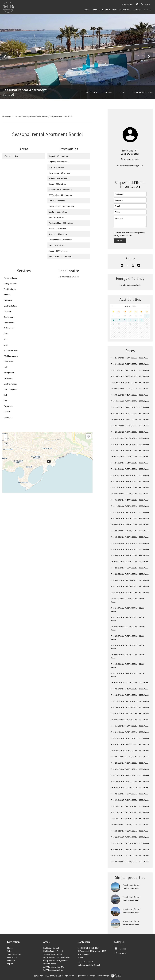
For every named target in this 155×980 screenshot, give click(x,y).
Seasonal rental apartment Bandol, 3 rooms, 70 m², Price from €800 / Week (44, 117)
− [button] (6, 439)
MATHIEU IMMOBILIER (88, 948)
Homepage (7, 117)
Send (120, 241)
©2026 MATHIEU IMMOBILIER (47, 976)
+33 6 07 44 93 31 (132, 159)
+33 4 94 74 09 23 (85, 962)
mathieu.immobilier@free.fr (132, 166)
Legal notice (69, 976)
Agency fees (81, 976)
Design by (116, 976)
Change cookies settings (99, 976)
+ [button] (6, 435)
